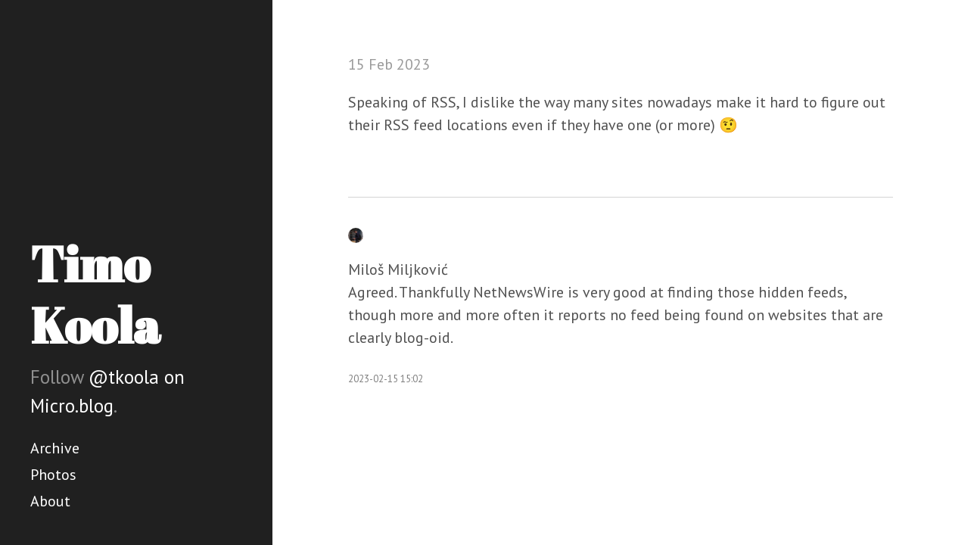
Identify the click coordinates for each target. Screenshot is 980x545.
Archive (55, 448)
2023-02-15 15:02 (386, 379)
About (50, 501)
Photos (53, 475)
